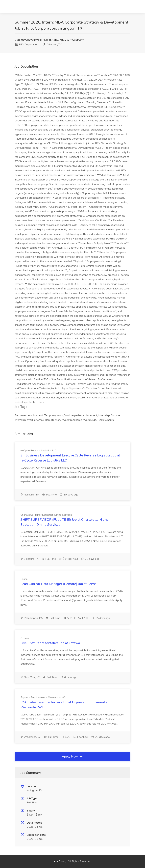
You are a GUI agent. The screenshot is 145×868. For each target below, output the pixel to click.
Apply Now (72, 756)
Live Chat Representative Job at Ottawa (50, 643)
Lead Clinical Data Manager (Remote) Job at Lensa (58, 584)
